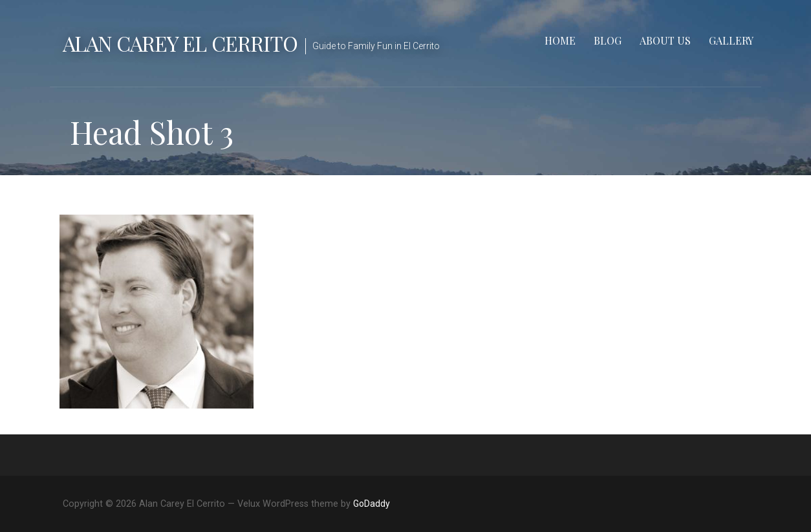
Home (560, 40)
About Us (665, 40)
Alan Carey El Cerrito (180, 43)
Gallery (731, 40)
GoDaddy (372, 504)
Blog (608, 40)
